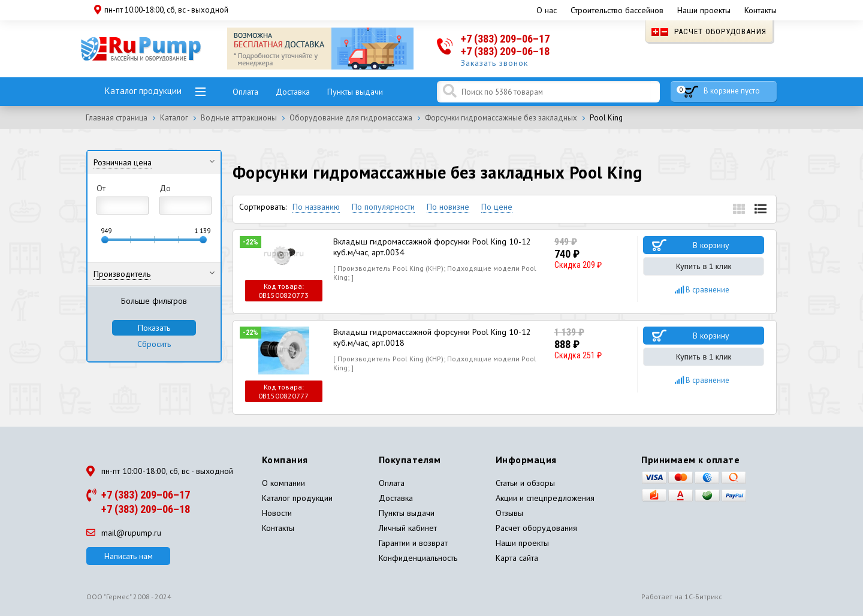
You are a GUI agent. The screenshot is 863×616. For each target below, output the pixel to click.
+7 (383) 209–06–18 (505, 51)
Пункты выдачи (355, 92)
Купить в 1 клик (704, 266)
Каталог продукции (143, 91)
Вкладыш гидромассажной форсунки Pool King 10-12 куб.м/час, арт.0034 (432, 247)
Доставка (293, 92)
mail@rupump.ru (124, 533)
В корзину (711, 245)
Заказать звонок (494, 63)
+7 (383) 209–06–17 (505, 39)
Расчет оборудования (709, 31)
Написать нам (129, 556)
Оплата (245, 92)
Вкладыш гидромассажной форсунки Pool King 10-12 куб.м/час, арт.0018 (432, 337)
